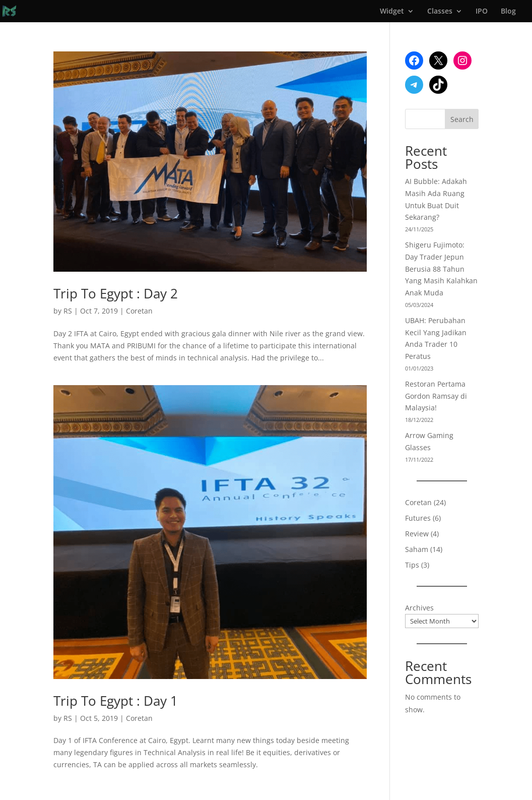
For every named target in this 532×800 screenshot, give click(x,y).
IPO (482, 12)
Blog (508, 12)
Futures (418, 518)
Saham (417, 549)
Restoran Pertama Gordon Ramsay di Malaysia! (436, 396)
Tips (412, 565)
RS (68, 311)
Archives (419, 608)
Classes (440, 12)
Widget (392, 12)
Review (417, 534)
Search (462, 119)
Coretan (139, 311)
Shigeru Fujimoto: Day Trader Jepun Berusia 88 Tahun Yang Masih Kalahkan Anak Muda (441, 269)
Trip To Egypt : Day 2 (116, 293)
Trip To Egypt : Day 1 (116, 701)
